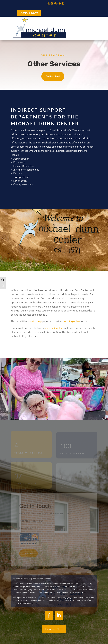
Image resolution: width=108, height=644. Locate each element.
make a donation (54, 328)
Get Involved (53, 77)
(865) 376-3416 (55, 3)
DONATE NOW (29, 13)
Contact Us (28, 553)
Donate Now (54, 629)
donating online (71, 321)
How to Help (35, 321)
